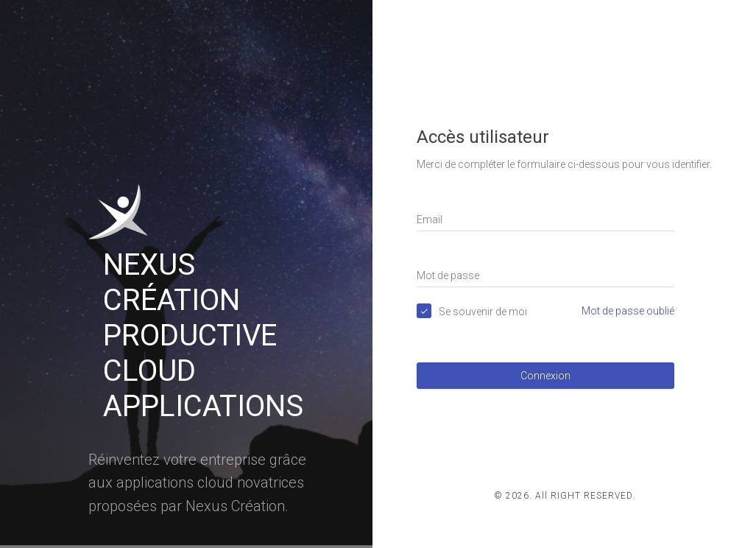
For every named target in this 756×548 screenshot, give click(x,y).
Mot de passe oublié (628, 311)
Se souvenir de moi (483, 312)
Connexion (545, 376)
